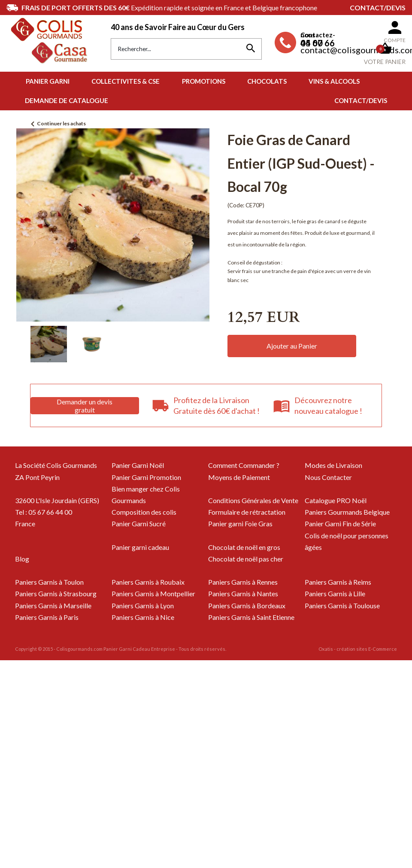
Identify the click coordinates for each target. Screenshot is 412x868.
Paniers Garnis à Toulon (49, 582)
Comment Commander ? (244, 465)
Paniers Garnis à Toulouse (342, 605)
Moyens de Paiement (239, 477)
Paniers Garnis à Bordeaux (247, 605)
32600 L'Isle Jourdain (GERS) (57, 500)
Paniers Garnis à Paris (47, 617)
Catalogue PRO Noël (336, 500)
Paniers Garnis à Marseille (53, 605)
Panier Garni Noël (138, 465)
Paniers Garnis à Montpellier (153, 593)
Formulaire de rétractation (247, 512)
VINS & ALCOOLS (334, 81)
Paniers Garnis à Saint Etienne (251, 617)
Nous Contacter (328, 477)
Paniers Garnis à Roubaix (148, 582)
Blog (22, 559)
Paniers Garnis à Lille (335, 593)
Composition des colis (144, 512)
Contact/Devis (378, 8)
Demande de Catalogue (67, 100)
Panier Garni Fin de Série (340, 524)
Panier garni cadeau (140, 547)
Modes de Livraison (333, 465)
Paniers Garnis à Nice (143, 617)
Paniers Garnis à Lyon (143, 605)
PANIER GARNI (48, 81)
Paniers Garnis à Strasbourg (56, 593)
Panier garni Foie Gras (240, 524)
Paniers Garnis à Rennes (243, 582)
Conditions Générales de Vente (253, 500)
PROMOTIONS (204, 81)
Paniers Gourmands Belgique (347, 512)
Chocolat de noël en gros (244, 547)
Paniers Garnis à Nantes (243, 593)
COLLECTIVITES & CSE (126, 81)
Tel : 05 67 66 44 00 (44, 512)
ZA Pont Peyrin (37, 477)
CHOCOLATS (267, 81)
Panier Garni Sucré (139, 524)
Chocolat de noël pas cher (246, 559)
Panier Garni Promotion (146, 477)
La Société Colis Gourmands (56, 465)
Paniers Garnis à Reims (338, 582)
